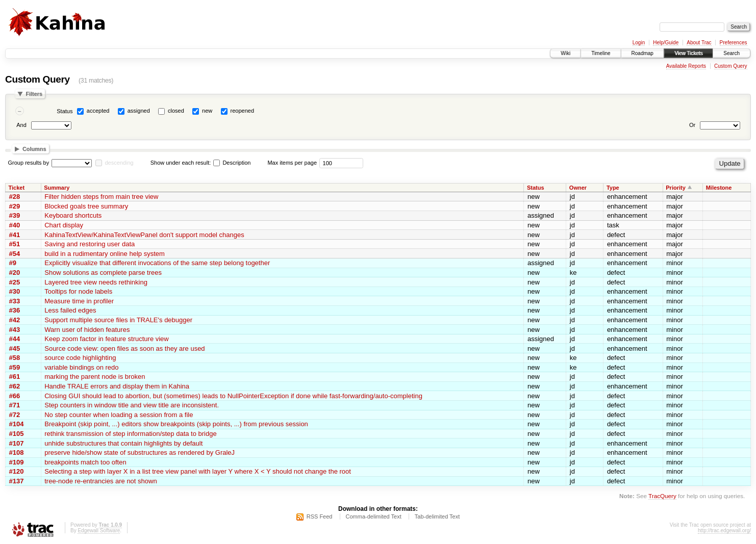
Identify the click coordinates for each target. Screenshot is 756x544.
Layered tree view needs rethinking (96, 282)
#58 (15, 358)
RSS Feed (320, 516)
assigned (139, 111)
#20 (15, 273)
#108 (17, 452)
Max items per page (292, 163)
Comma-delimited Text (374, 516)
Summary (57, 188)
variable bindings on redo (81, 367)
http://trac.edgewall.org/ (724, 530)
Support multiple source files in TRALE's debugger (118, 320)
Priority (676, 188)
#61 (15, 377)
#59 (15, 367)
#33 (15, 301)
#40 (15, 225)
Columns (34, 149)
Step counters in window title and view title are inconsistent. (132, 405)
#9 (13, 263)
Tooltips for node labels (78, 291)
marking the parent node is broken (95, 377)
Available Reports (686, 66)
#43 (15, 330)
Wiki (565, 53)
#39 (15, 215)
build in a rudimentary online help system (105, 254)
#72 (15, 415)
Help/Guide (666, 43)
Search (732, 53)
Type (613, 188)
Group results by (29, 163)
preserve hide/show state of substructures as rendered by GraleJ (140, 452)
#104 (17, 424)
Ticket (17, 188)
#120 (17, 471)
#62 (15, 386)
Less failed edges (70, 310)
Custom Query (730, 66)
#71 (15, 405)
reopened (243, 111)
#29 (15, 206)
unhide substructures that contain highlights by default (123, 443)
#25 (15, 282)
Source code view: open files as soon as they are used (124, 348)
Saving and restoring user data (90, 244)
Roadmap (642, 53)
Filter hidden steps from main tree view (101, 197)
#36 (15, 310)
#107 (17, 443)
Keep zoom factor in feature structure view (107, 339)
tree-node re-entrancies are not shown (100, 481)
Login (639, 43)
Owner (578, 188)
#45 (15, 348)
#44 (15, 339)
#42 (15, 320)
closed (176, 111)
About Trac (699, 43)
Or (692, 125)
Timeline (601, 53)
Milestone (719, 188)
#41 (15, 235)
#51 (15, 244)
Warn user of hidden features (87, 330)
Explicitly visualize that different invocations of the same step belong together (157, 263)
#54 (15, 254)
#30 (15, 291)
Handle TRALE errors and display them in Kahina (117, 386)
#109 (17, 462)
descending (119, 163)
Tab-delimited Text (437, 516)
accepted (98, 111)
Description (232, 163)
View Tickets (688, 53)
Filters (34, 94)
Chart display (64, 225)
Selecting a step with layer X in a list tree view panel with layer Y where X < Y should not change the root (198, 471)
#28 (15, 197)
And (21, 125)
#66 (15, 396)
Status (65, 111)
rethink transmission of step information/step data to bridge (130, 434)
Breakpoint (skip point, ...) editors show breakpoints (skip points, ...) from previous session (176, 424)
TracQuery (662, 496)
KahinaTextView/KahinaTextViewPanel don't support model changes (144, 235)
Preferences (734, 43)
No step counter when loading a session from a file (119, 415)
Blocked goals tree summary (86, 206)
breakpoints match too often (85, 462)
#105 (17, 434)
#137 (17, 481)
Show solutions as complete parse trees (103, 273)
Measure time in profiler (79, 301)
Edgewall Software (99, 530)
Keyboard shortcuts (73, 215)
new (207, 111)
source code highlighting (80, 358)
